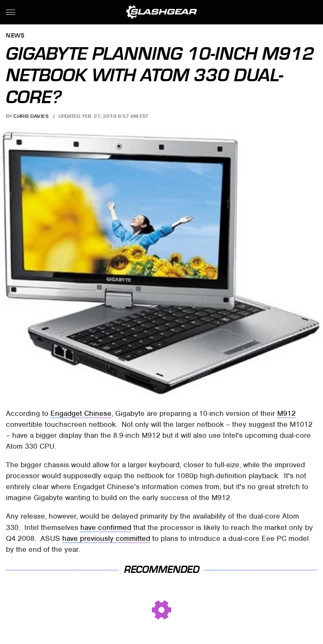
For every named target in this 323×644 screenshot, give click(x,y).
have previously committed (106, 538)
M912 (286, 413)
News (15, 36)
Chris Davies (31, 116)
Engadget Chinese (81, 413)
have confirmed (106, 527)
